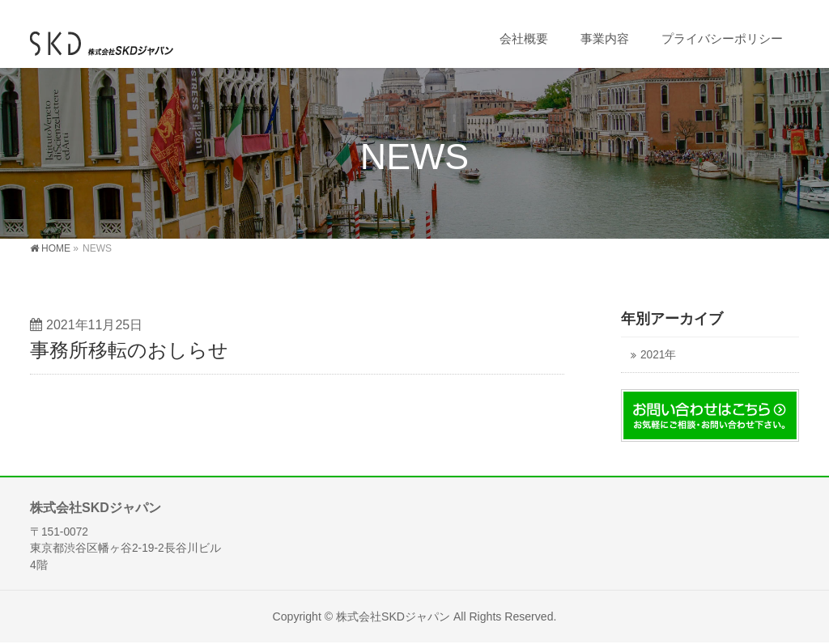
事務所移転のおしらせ (129, 350)
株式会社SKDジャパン (393, 616)
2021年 (658, 355)
